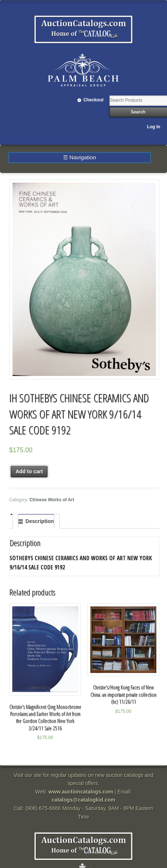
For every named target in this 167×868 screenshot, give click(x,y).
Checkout (93, 100)
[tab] (36, 521)
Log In (154, 127)
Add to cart (29, 471)
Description (40, 521)
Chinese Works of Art (52, 500)
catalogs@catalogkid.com (83, 800)
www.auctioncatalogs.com (81, 792)
